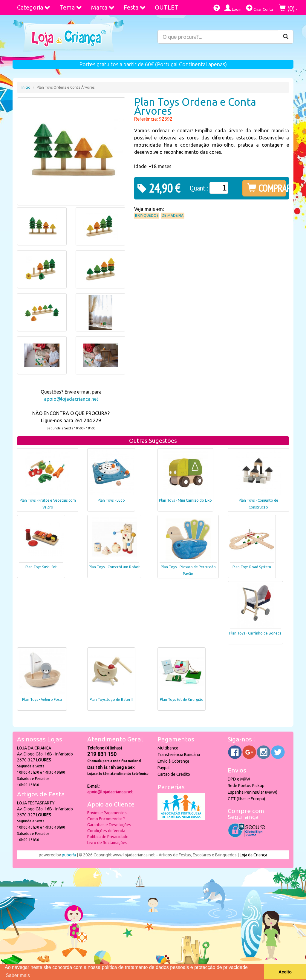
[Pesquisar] (286, 37)
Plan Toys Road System (252, 567)
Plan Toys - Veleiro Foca (42, 699)
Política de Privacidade (108, 837)
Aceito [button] (285, 972)
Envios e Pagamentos (107, 813)
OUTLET (167, 7)
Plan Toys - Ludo (111, 500)
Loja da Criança (253, 855)
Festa (135, 7)
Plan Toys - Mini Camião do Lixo (185, 500)
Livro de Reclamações (107, 843)
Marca (103, 7)
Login (233, 8)
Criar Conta (260, 8)
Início (26, 87)
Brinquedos (147, 215)
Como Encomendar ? (106, 819)
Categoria (34, 7)
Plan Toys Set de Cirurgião (182, 699)
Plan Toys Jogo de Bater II (111, 699)
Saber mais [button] (18, 975)
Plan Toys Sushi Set (41, 567)
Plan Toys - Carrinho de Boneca (255, 633)
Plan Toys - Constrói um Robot (114, 567)
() (289, 8)
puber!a (69, 855)
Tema (71, 7)
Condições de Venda (106, 831)
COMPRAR (267, 188)
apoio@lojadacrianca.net (71, 399)
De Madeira (173, 215)
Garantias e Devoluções (109, 825)
